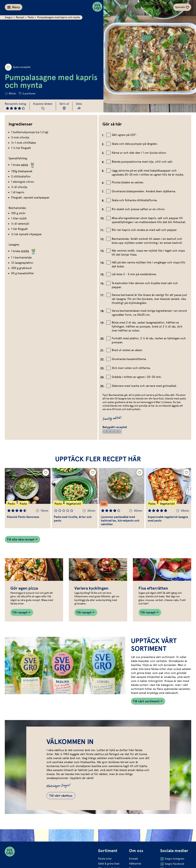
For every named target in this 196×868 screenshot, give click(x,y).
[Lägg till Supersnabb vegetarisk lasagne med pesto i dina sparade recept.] (186, 472)
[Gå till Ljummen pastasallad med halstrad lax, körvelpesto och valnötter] (122, 498)
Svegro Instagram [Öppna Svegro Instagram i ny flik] (172, 859)
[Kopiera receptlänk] (43, 106)
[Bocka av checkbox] (108, 135)
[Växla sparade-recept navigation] (182, 7)
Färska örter (105, 859)
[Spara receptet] (8, 67)
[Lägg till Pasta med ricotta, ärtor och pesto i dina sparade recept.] (93, 472)
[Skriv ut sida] (64, 106)
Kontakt (134, 859)
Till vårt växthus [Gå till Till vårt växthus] (61, 796)
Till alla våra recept (21, 539)
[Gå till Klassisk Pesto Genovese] (28, 498)
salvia (28, 165)
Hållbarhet (135, 864)
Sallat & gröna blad (109, 864)
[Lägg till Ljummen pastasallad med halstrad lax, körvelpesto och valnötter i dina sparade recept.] (140, 472)
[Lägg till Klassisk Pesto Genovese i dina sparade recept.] (46, 472)
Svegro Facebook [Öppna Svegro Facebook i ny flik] (172, 864)
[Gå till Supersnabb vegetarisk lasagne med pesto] (168, 498)
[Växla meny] (14, 7)
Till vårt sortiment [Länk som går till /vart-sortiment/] (146, 701)
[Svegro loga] (97, 7)
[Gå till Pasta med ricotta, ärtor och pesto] (74, 498)
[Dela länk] (79, 106)
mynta (29, 251)
